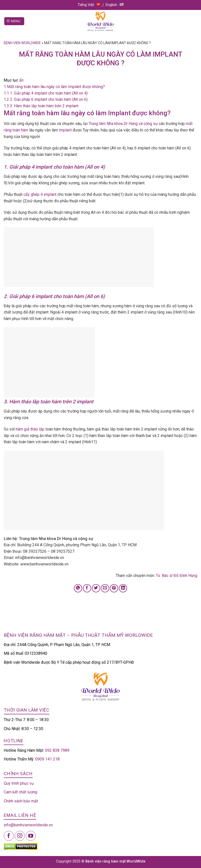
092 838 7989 (57, 750)
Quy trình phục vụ (19, 783)
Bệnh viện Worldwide (22, 43)
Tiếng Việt (89, 5)
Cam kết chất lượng (20, 792)
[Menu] (14, 21)
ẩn (21, 80)
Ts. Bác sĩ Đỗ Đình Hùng (177, 576)
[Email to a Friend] (105, 588)
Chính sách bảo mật (21, 801)
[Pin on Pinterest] (114, 588)
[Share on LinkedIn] (123, 588)
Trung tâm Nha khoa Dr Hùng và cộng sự (123, 124)
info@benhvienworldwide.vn (28, 825)
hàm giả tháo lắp (30, 429)
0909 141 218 (47, 759)
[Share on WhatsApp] (78, 588)
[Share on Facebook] (87, 588)
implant (65, 130)
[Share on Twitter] (96, 588)
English (115, 5)
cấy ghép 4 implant (40, 194)
